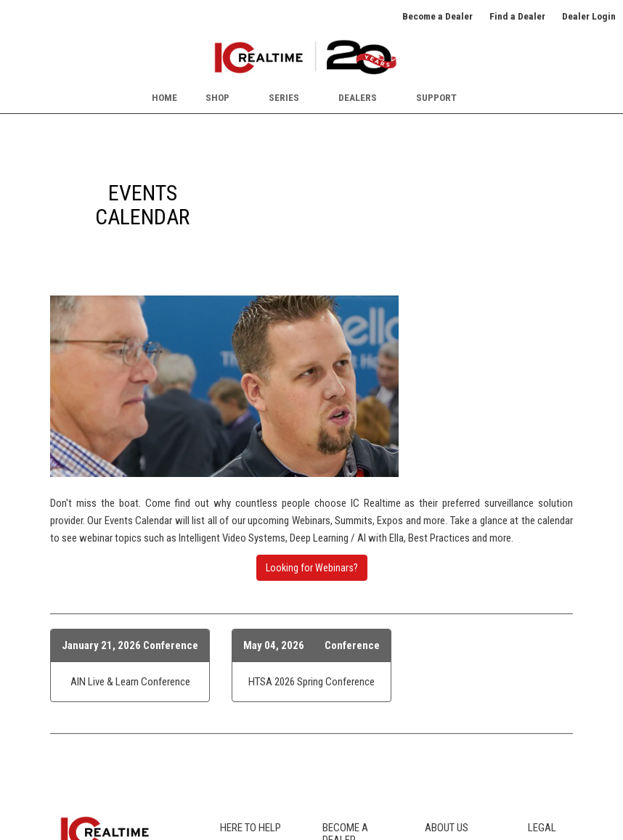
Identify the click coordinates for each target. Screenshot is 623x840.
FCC (228, 717)
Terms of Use (555, 684)
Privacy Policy (557, 668)
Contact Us (448, 765)
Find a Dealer (517, 16)
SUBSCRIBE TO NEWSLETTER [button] (106, 754)
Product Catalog (253, 668)
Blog (229, 733)
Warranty (238, 765)
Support (436, 97)
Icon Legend (245, 701)
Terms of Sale (557, 701)
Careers (441, 684)
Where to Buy (247, 684)
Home (164, 97)
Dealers (358, 97)
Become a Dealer (437, 16)
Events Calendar (458, 701)
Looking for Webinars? (312, 386)
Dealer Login (589, 16)
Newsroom (448, 717)
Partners (442, 749)
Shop (217, 97)
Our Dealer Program (362, 680)
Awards (441, 733)
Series (284, 97)
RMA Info (239, 749)
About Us (444, 668)
